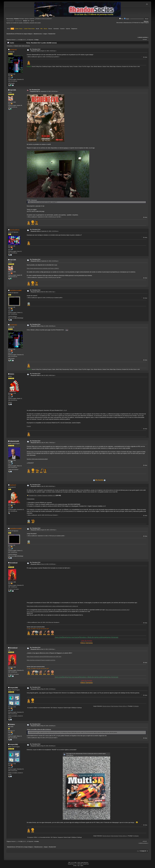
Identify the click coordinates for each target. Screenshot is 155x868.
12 (23, 40)
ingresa (26, 19)
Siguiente (31, 40)
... (17, 40)
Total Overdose (125, 706)
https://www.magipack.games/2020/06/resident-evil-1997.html (44, 657)
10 (19, 40)
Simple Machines (84, 863)
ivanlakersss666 (16, 290)
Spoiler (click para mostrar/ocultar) (37, 459)
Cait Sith (13, 90)
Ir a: (138, 851)
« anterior (140, 37)
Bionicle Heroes (117, 706)
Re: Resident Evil (35, 49)
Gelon (12, 374)
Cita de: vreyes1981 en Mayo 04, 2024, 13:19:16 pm (39, 730)
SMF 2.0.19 (71, 863)
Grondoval (14, 563)
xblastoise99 (14, 441)
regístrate (32, 19)
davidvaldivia (15, 230)
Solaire (12, 724)
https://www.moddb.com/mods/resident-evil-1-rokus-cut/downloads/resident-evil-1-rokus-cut (52, 606)
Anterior (13, 40)
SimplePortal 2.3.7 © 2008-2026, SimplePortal (78, 864)
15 (28, 40)
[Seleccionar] (34, 200)
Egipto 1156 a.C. (133, 706)
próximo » (146, 37)
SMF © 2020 (77, 863)
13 (25, 40)
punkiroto (13, 49)
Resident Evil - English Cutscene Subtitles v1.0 (42, 495)
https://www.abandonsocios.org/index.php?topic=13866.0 (43, 268)
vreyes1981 (14, 688)
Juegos (127, 19)
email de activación (46, 19)
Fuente (29, 426)
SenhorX (13, 485)
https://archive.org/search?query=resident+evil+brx (41, 660)
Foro (121, 19)
